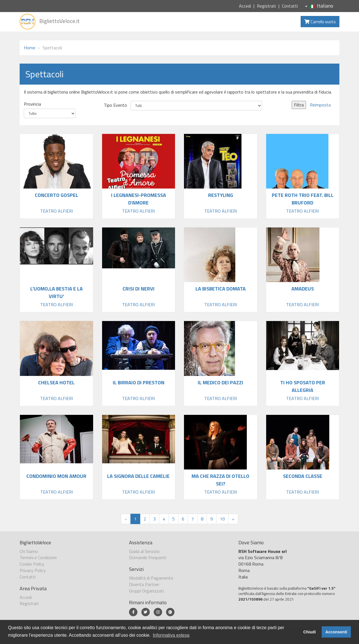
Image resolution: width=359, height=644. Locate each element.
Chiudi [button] (309, 632)
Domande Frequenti (148, 557)
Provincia (32, 104)
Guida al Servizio (144, 551)
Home (30, 48)
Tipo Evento (115, 105)
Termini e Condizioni (38, 557)
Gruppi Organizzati (146, 591)
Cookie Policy (32, 564)
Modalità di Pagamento (151, 578)
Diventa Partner (144, 584)
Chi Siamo (29, 551)
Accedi (245, 6)
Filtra (299, 105)
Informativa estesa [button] (171, 635)
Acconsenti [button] (336, 632)
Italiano (319, 6)
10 (222, 519)
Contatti (290, 6)
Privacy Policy (33, 570)
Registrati (266, 6)
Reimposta (320, 105)
